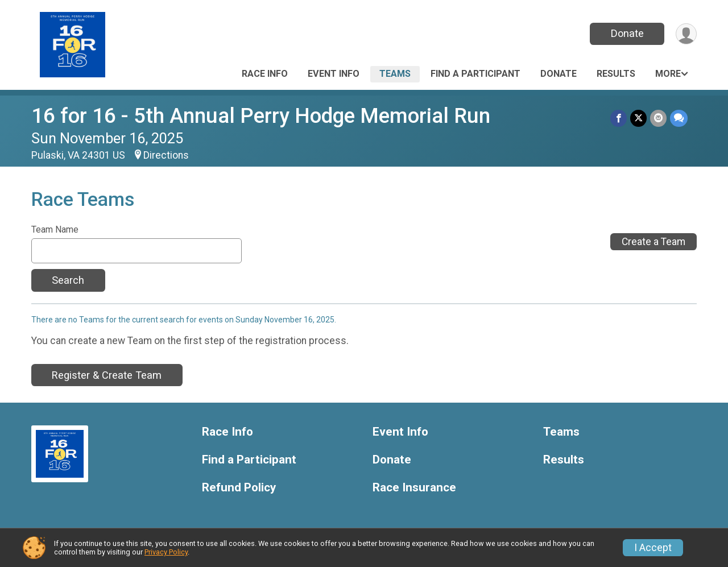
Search (68, 280)
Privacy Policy (166, 552)
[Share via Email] (658, 118)
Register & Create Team (107, 375)
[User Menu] (686, 34)
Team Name (55, 230)
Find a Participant (475, 74)
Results (616, 74)
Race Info (265, 74)
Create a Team (653, 242)
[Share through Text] (679, 118)
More (668, 74)
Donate (627, 33)
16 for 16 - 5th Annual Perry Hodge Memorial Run (261, 116)
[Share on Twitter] (638, 118)
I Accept (653, 548)
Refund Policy (239, 488)
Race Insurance (414, 488)
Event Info (334, 74)
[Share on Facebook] (619, 118)
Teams (395, 74)
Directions (166, 155)
